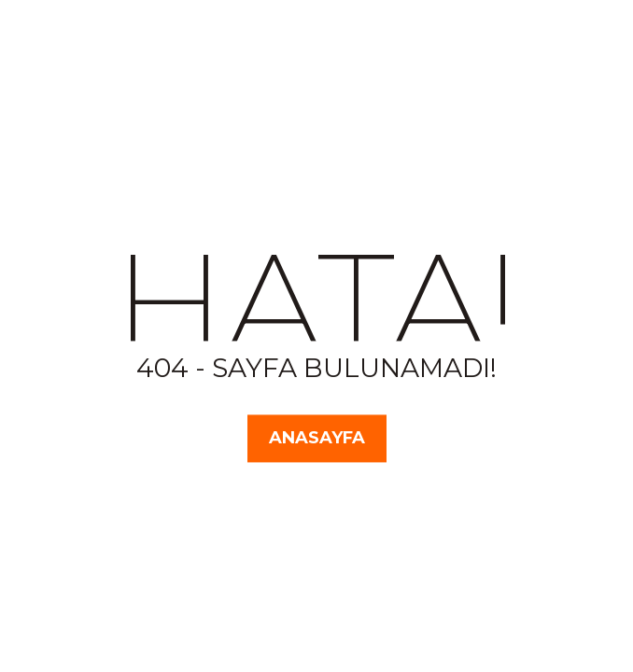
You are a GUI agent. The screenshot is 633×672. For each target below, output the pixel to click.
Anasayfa (317, 438)
